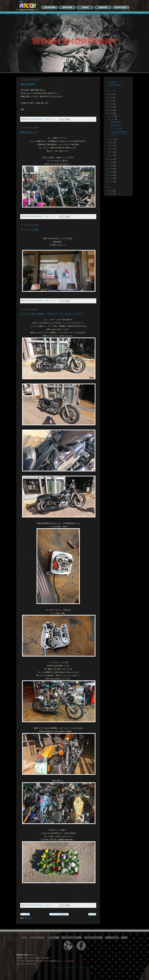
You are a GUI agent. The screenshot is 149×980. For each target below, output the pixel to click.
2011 (111, 181)
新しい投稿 (25, 914)
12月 (113, 116)
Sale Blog (112, 82)
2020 (111, 110)
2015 (111, 169)
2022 (111, 104)
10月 (113, 139)
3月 (112, 149)
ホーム (24, 938)
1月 (112, 155)
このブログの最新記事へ (59, 914)
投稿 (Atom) (29, 918)
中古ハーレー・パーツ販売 (72, 938)
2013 (111, 175)
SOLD (111, 194)
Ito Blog (124, 938)
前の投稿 (92, 914)
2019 (111, 113)
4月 (112, 146)
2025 (111, 94)
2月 (112, 152)
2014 (111, 172)
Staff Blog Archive (115, 85)
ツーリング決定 (30, 230)
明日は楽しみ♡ (30, 132)
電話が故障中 (28, 84)
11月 (113, 119)
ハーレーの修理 (53, 938)
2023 (111, 101)
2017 (111, 162)
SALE (111, 191)
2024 (111, 97)
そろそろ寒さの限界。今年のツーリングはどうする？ (52, 314)
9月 (112, 143)
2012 (111, 178)
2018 (111, 159)
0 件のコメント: (51, 119)
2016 (111, 166)
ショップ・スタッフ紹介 (93, 938)
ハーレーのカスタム (37, 938)
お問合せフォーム (112, 938)
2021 (111, 107)
